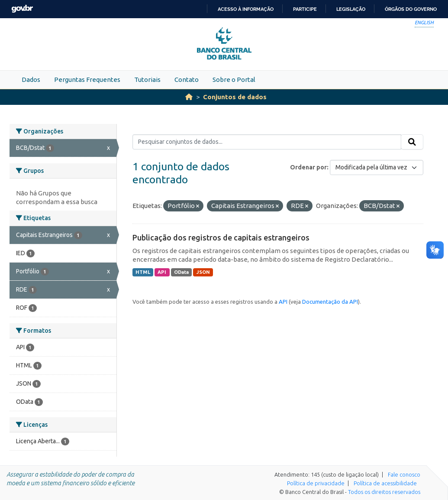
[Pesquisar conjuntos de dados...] (267, 142)
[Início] (189, 97)
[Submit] (412, 142)
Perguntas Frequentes (87, 80)
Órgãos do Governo (411, 9)
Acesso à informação (246, 9)
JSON (203, 272)
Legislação (351, 9)
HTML (143, 272)
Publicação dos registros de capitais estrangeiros (221, 237)
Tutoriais (147, 80)
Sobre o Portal (234, 80)
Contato (187, 80)
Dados (31, 80)
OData (181, 272)
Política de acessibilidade (385, 483)
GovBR (22, 9)
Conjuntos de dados (235, 97)
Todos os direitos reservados (384, 492)
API (162, 272)
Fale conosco (404, 474)
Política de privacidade (316, 483)
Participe (305, 9)
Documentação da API (330, 302)
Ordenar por (308, 167)
